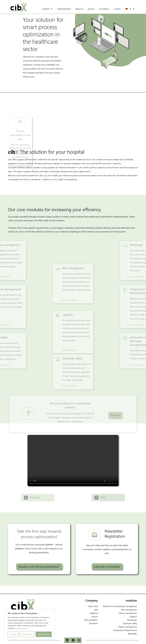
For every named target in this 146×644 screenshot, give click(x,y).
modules (52, 9)
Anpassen (13, 634)
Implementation (67, 9)
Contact (120, 9)
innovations (107, 9)
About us (83, 9)
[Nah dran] (52, 611)
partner (94, 9)
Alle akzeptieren (44, 634)
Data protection (22, 628)
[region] (30, 624)
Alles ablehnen (27, 634)
